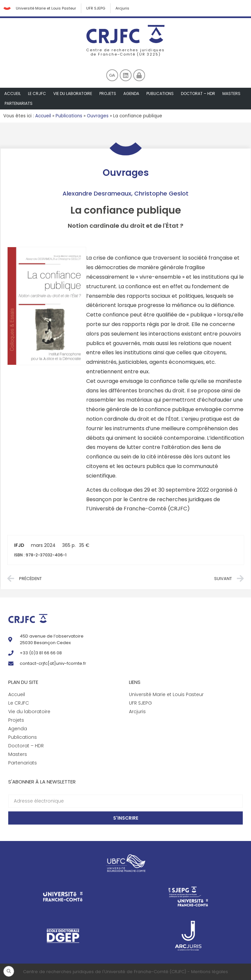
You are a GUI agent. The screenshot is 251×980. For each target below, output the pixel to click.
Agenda (131, 93)
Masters (231, 93)
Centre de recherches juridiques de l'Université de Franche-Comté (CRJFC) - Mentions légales (125, 972)
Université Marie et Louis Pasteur (46, 8)
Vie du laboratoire (73, 93)
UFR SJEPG (96, 8)
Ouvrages (98, 116)
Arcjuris (122, 8)
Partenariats (19, 103)
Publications (160, 93)
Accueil (13, 93)
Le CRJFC (37, 93)
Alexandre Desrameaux (97, 193)
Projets (108, 93)
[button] (9, 971)
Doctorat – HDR (198, 93)
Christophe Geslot (161, 193)
